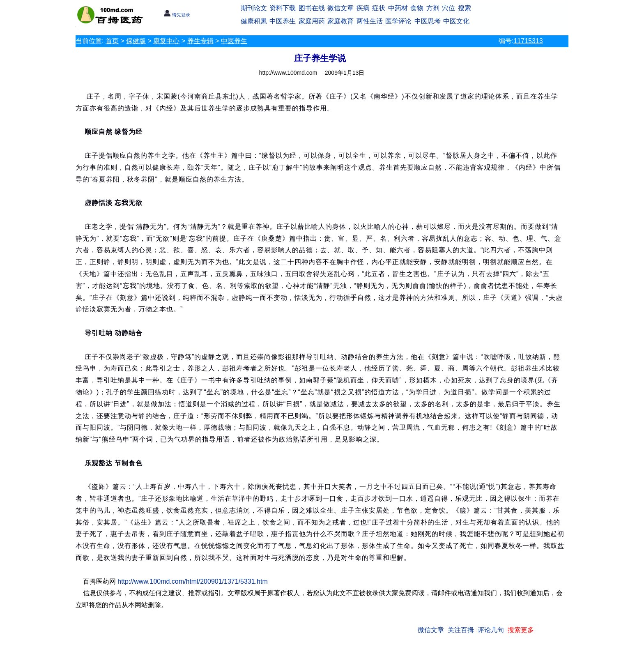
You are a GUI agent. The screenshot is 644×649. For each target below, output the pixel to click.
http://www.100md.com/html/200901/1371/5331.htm (193, 581)
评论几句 (491, 630)
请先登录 (177, 15)
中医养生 (283, 21)
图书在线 (312, 8)
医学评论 (398, 21)
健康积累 (254, 21)
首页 (112, 41)
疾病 (363, 8)
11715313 (528, 41)
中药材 (398, 8)
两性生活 (370, 21)
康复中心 (166, 41)
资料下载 (283, 8)
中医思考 (428, 21)
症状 (379, 8)
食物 (417, 8)
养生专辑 (200, 41)
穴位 (448, 8)
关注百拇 (461, 630)
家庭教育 (340, 21)
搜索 (465, 8)
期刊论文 (254, 8)
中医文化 (456, 21)
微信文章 (340, 8)
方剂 (433, 8)
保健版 (136, 41)
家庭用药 (312, 21)
